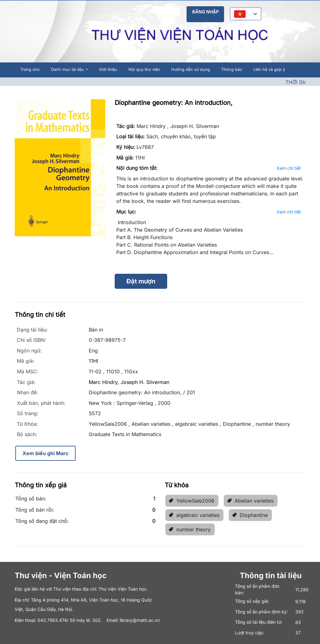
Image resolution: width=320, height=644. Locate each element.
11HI (93, 361)
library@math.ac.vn (140, 620)
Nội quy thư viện (144, 69)
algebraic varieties (194, 515)
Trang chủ (30, 69)
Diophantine (250, 515)
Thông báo (232, 69)
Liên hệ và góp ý (269, 69)
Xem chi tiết (289, 168)
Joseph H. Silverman (145, 382)
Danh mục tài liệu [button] (68, 69)
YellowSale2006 (191, 501)
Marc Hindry (103, 382)
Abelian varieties (250, 501)
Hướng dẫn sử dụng (191, 69)
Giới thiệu (108, 69)
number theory (190, 529)
